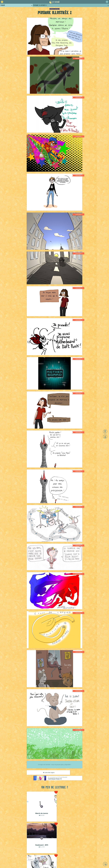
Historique (61, 858)
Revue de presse (72, 858)
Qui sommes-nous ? (48, 858)
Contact (90, 858)
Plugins (82, 858)
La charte (36, 858)
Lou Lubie (57, 864)
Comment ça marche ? (23, 858)
